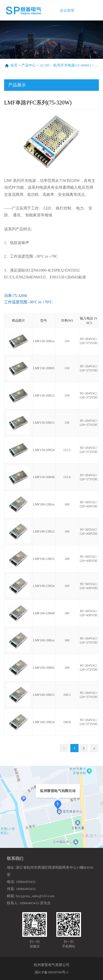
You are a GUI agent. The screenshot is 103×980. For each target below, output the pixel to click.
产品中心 (29, 65)
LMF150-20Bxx (44, 341)
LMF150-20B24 (44, 450)
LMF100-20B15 (44, 695)
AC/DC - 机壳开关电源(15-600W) (65, 65)
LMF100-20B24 (44, 722)
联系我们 (15, 859)
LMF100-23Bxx (44, 504)
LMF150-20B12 (44, 396)
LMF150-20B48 (44, 477)
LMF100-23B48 (44, 613)
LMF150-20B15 (44, 423)
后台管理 (67, 11)
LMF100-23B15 (44, 559)
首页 (14, 65)
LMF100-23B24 (44, 586)
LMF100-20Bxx (44, 640)
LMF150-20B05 (44, 368)
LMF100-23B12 (44, 531)
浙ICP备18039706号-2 (51, 972)
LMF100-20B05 (44, 668)
